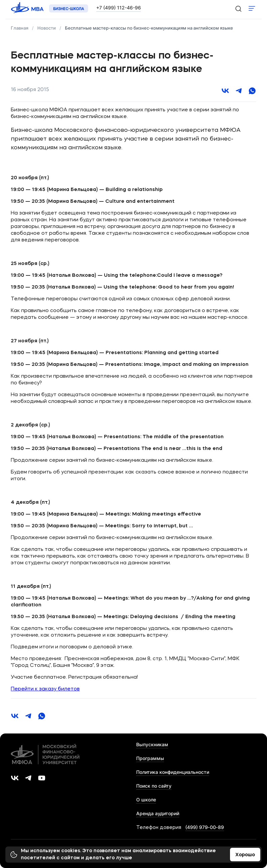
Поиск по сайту (154, 786)
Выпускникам (152, 744)
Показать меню (252, 8)
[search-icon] (238, 8)
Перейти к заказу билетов (45, 689)
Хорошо (245, 855)
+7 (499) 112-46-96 (119, 8)
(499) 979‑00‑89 (205, 827)
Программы (150, 758)
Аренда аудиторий (158, 813)
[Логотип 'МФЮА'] (28, 9)
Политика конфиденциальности (173, 772)
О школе (146, 800)
